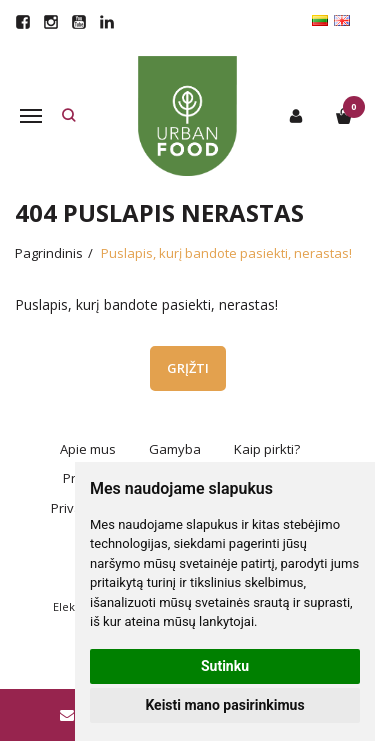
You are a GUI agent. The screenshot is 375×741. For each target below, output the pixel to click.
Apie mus (88, 449)
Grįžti (188, 368)
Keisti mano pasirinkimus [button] (224, 705)
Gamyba (175, 449)
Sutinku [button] (225, 666)
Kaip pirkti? (267, 449)
